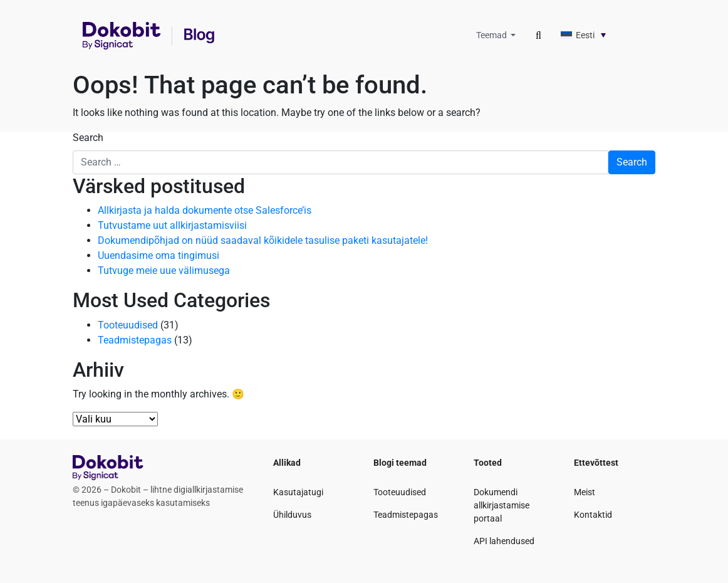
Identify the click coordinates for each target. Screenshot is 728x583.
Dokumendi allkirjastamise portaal (502, 505)
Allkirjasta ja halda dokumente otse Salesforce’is (205, 210)
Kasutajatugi (298, 492)
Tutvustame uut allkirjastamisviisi (172, 225)
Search (88, 138)
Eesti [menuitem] (585, 35)
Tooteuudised (128, 325)
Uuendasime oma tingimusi (159, 255)
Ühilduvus (292, 515)
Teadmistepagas (135, 340)
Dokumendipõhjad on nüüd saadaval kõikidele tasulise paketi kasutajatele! (263, 240)
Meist (585, 492)
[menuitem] (598, 35)
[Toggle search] (538, 36)
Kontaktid (593, 515)
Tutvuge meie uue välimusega (164, 270)
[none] (598, 35)
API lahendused (504, 541)
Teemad (492, 35)
